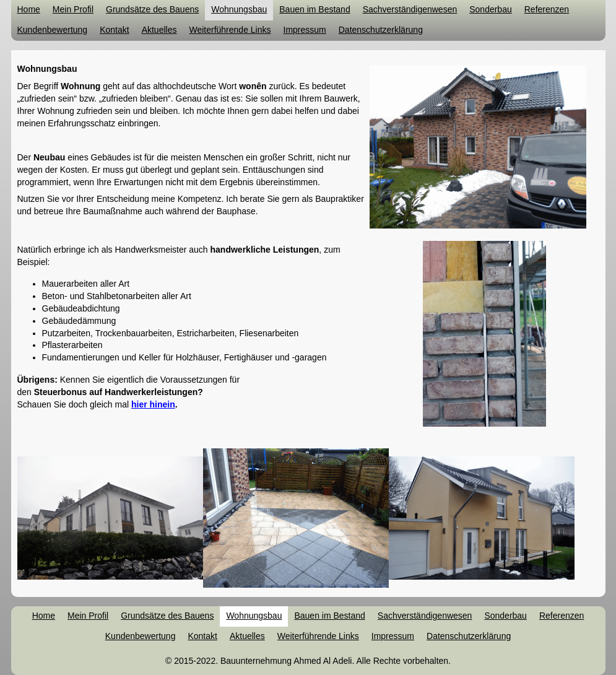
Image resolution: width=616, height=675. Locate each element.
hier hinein (153, 404)
